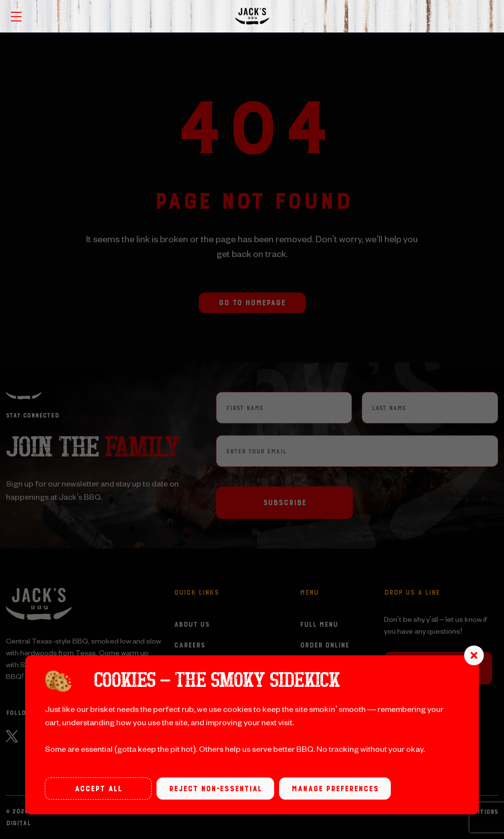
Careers (189, 645)
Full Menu (319, 625)
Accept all (98, 789)
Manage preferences (335, 789)
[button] (474, 655)
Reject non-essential (215, 789)
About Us (192, 625)
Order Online (324, 645)
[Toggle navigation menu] (16, 16)
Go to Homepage (252, 303)
